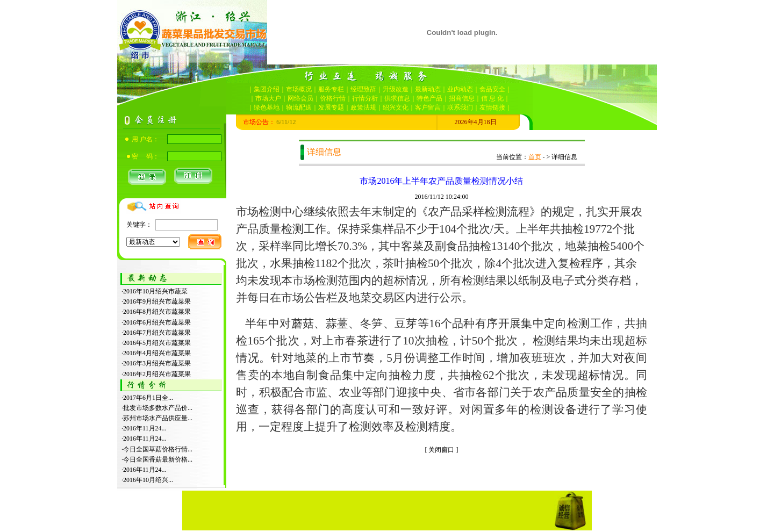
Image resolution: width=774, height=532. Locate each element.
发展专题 (331, 107)
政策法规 (363, 107)
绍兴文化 (396, 107)
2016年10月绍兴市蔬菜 (155, 291)
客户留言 (428, 107)
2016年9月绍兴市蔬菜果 (157, 301)
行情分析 (365, 98)
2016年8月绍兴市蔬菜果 (157, 312)
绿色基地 (267, 107)
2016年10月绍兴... (148, 480)
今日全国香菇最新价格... (158, 459)
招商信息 (462, 98)
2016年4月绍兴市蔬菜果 (157, 353)
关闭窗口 (441, 450)
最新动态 (428, 89)
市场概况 (299, 89)
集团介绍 (267, 89)
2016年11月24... (145, 428)
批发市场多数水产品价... (158, 408)
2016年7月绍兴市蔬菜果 (157, 333)
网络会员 (300, 98)
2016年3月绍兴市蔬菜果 (157, 363)
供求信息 (397, 98)
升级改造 (396, 89)
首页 (535, 157)
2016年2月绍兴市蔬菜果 (157, 374)
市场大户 (268, 98)
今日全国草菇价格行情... (158, 449)
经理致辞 (363, 89)
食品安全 (492, 89)
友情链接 (492, 107)
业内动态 (460, 89)
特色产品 (429, 98)
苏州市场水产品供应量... (158, 418)
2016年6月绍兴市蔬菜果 (157, 322)
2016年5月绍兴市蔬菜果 (157, 343)
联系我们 (460, 107)
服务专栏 (331, 89)
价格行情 (333, 98)
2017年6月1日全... (148, 398)
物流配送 (299, 107)
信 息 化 (492, 98)
